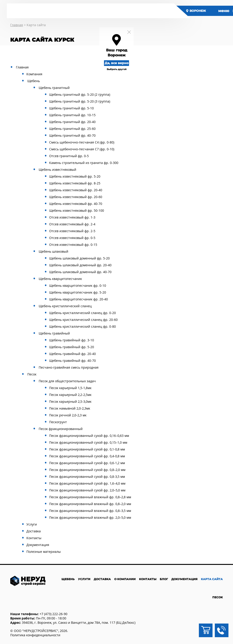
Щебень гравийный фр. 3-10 (72, 340)
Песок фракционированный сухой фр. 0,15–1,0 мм (88, 442)
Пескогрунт (58, 422)
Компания (34, 74)
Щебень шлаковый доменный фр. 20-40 (80, 265)
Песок (32, 374)
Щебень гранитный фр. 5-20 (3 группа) (80, 101)
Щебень (34, 81)
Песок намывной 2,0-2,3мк (70, 408)
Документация (38, 545)
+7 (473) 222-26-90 (53, 614)
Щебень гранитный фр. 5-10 (71, 108)
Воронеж (196, 11)
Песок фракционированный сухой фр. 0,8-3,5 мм (87, 477)
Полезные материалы (44, 552)
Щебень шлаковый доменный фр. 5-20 (79, 258)
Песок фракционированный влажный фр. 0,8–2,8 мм (90, 497)
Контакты (34, 538)
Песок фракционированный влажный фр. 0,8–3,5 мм (90, 511)
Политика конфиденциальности (35, 635)
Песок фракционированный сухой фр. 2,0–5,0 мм (87, 490)
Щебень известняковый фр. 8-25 (75, 183)
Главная (22, 67)
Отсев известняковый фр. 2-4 (72, 224)
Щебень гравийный (54, 333)
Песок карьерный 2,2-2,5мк (70, 395)
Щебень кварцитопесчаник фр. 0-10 (78, 286)
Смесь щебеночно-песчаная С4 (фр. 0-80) (82, 142)
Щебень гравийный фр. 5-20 (72, 347)
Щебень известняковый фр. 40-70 (76, 204)
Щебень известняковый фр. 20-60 (76, 197)
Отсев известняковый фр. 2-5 (72, 231)
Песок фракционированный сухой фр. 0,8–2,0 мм (87, 470)
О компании (125, 579)
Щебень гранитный (54, 88)
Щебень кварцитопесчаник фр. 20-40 (79, 299)
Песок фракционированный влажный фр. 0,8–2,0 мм (90, 504)
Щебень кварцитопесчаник (60, 279)
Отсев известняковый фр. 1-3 (72, 217)
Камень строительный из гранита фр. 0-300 (84, 163)
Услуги (32, 524)
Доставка (34, 531)
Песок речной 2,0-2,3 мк (68, 415)
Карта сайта (212, 579)
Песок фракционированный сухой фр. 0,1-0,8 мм (87, 449)
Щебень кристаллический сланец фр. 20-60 (83, 320)
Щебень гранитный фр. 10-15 (72, 115)
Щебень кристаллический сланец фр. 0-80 (82, 326)
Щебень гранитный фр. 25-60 (72, 129)
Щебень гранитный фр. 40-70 (72, 135)
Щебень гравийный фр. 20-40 (72, 354)
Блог (164, 579)
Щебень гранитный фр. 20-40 (72, 122)
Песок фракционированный (61, 429)
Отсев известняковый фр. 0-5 (72, 238)
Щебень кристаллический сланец (65, 306)
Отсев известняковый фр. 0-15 (73, 245)
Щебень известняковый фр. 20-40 (76, 190)
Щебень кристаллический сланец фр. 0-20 (82, 313)
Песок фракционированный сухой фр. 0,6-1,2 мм (87, 463)
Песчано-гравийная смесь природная (69, 367)
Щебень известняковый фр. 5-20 (75, 176)
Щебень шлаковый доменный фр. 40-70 (80, 272)
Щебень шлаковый (53, 251)
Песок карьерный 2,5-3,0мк (70, 401)
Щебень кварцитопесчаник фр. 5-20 (78, 292)
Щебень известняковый (57, 170)
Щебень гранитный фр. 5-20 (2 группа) (80, 94)
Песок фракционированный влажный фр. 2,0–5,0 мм (90, 517)
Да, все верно (117, 63)
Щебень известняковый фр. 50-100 (77, 210)
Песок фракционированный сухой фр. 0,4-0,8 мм (87, 456)
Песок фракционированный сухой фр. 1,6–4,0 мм (87, 483)
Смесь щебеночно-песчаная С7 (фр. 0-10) (82, 149)
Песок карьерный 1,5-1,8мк (70, 388)
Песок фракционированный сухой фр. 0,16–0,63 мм (89, 436)
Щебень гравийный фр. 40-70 (72, 361)
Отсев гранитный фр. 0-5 (69, 156)
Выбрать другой (117, 69)
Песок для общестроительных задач (67, 381)
